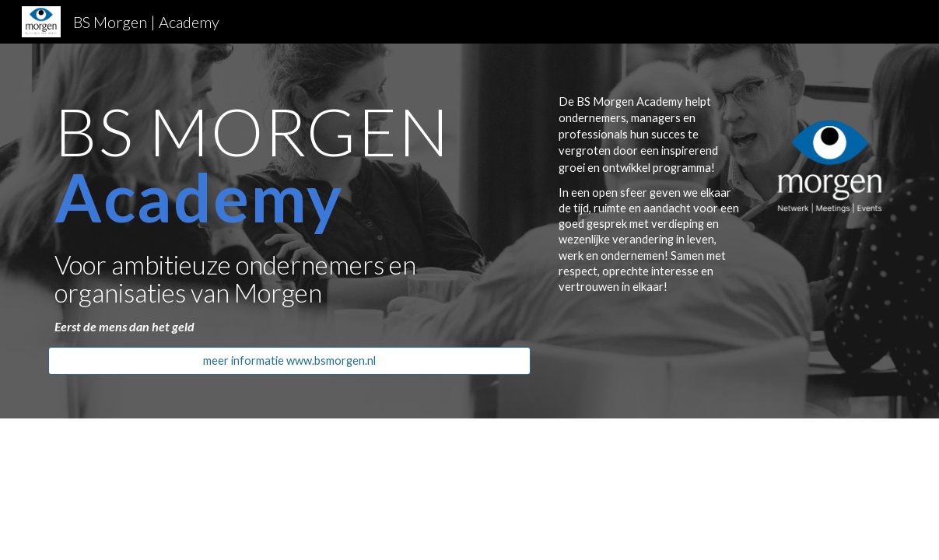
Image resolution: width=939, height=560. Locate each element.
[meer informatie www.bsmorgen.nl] (289, 360)
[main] (289, 217)
